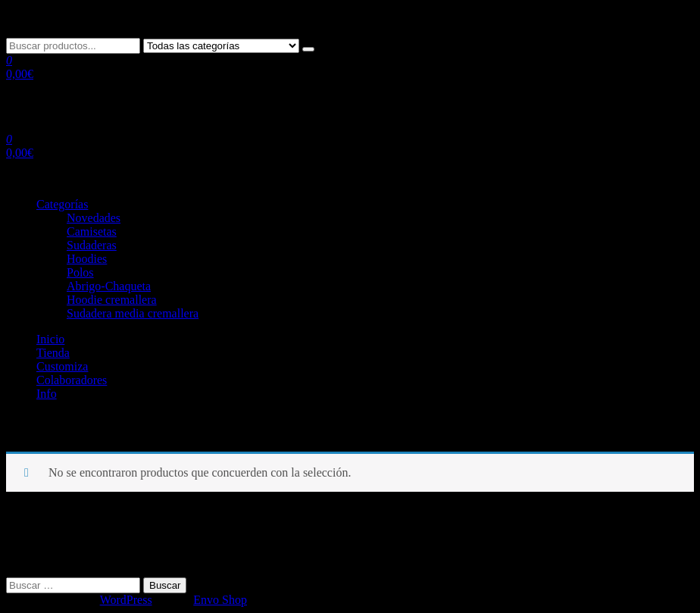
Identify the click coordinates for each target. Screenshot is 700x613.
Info (47, 394)
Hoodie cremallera (112, 300)
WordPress (126, 600)
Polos (80, 272)
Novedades (94, 218)
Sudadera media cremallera (133, 313)
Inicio (50, 339)
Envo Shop (220, 600)
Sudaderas (92, 245)
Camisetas (92, 231)
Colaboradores (72, 380)
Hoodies (87, 259)
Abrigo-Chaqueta (109, 286)
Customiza (62, 366)
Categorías (62, 204)
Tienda (53, 353)
